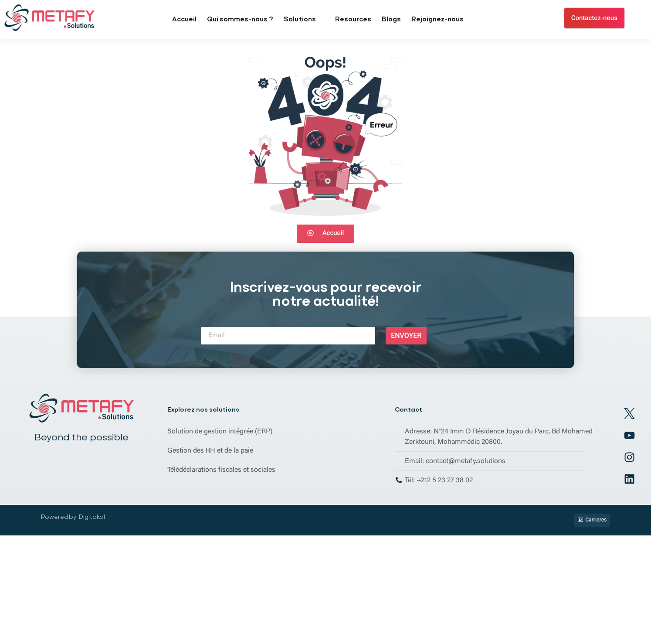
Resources (353, 19)
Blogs (391, 19)
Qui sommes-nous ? (240, 19)
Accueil (184, 19)
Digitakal (92, 517)
